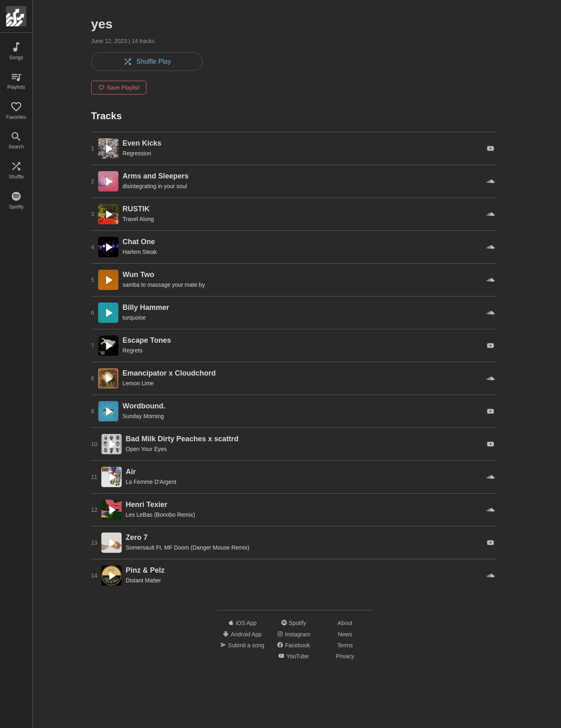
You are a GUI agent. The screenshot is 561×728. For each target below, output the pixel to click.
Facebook (293, 645)
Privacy (345, 657)
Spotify (294, 623)
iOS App (242, 623)
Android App (242, 634)
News (345, 634)
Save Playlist (119, 88)
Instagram (294, 634)
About (345, 623)
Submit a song (243, 645)
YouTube (293, 657)
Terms (345, 645)
